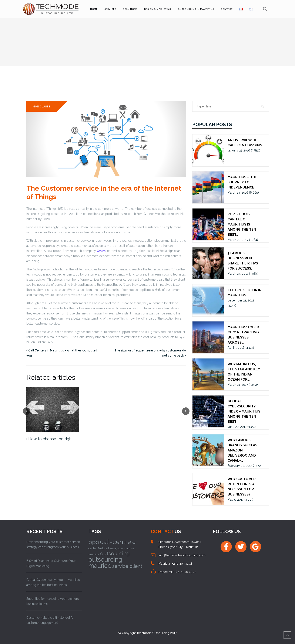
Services (110, 9)
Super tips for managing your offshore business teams (53, 601)
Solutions (130, 9)
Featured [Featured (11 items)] (103, 548)
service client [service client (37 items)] (127, 566)
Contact (227, 9)
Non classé (41, 107)
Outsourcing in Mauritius (196, 9)
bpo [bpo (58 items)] (94, 542)
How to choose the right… (51, 439)
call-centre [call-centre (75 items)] (115, 542)
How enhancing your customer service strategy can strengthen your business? (53, 544)
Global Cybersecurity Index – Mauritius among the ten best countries (53, 582)
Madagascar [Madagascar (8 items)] (116, 548)
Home (94, 9)
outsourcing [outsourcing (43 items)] (115, 553)
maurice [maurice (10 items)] (129, 548)
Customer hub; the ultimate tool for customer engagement (51, 620)
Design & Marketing (158, 9)
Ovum (101, 251)
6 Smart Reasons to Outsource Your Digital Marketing (51, 563)
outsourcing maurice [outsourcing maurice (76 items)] (105, 563)
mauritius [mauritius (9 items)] (94, 554)
